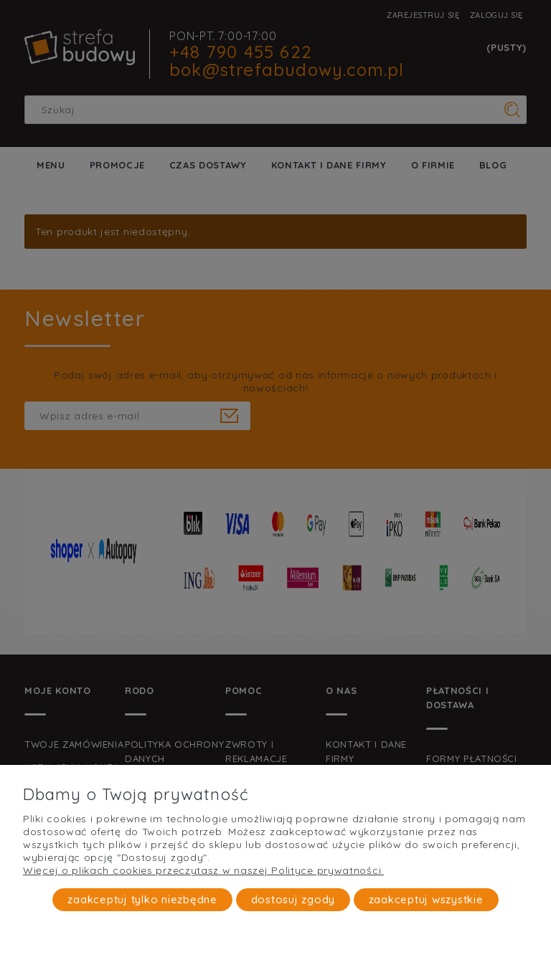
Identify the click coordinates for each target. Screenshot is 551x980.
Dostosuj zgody (293, 899)
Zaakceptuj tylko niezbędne (142, 899)
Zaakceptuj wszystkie (426, 899)
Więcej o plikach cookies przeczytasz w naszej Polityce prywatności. (203, 870)
